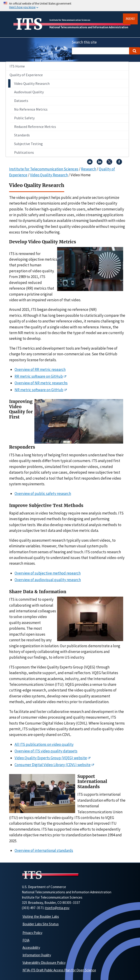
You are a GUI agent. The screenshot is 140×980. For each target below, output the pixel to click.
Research (89, 169)
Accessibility (31, 948)
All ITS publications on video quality (44, 744)
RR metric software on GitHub (39, 376)
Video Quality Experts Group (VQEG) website (51, 758)
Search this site (84, 42)
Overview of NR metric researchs (41, 383)
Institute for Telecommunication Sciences (70, 20)
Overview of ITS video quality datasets (46, 751)
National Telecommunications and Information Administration (89, 27)
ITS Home (17, 66)
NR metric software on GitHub (39, 390)
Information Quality (37, 955)
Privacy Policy (32, 933)
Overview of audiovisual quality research (48, 580)
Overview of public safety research (43, 494)
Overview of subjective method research (48, 573)
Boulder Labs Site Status (41, 924)
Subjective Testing (28, 144)
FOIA (26, 940)
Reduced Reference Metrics (35, 127)
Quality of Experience (26, 75)
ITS (29, 24)
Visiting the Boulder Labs (41, 916)
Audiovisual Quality (29, 92)
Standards (22, 135)
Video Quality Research (32, 83)
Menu (130, 19)
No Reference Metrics (31, 109)
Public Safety (24, 118)
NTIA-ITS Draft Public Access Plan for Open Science (59, 970)
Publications (24, 152)
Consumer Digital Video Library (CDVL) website (53, 765)
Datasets (21, 101)
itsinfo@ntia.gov (57, 908)
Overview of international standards (44, 850)
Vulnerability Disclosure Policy (44, 963)
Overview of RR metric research (40, 369)
